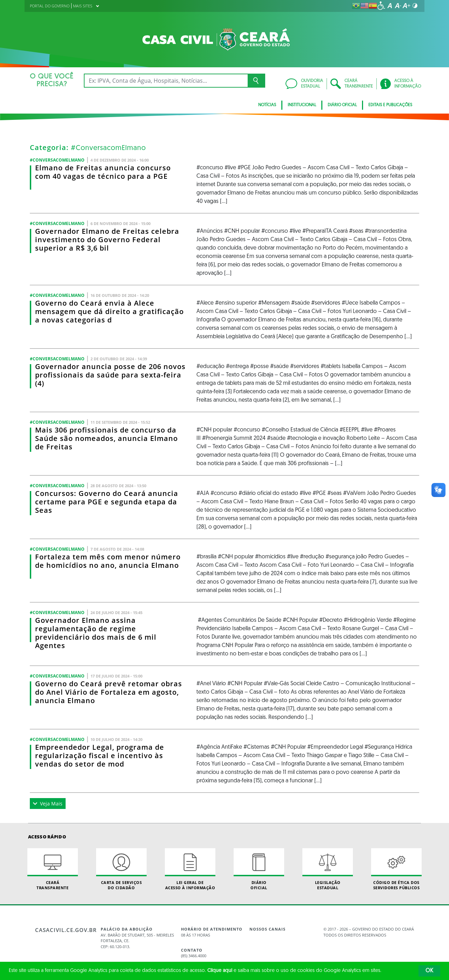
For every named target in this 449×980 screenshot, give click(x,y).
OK (429, 971)
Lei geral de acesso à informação (190, 869)
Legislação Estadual (328, 869)
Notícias (267, 105)
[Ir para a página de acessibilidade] (381, 6)
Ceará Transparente (53, 869)
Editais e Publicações (390, 105)
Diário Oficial (342, 105)
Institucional (302, 105)
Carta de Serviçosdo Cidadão (121, 869)
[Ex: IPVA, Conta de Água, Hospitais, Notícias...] (166, 81)
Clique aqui (220, 971)
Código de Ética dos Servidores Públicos (396, 869)
